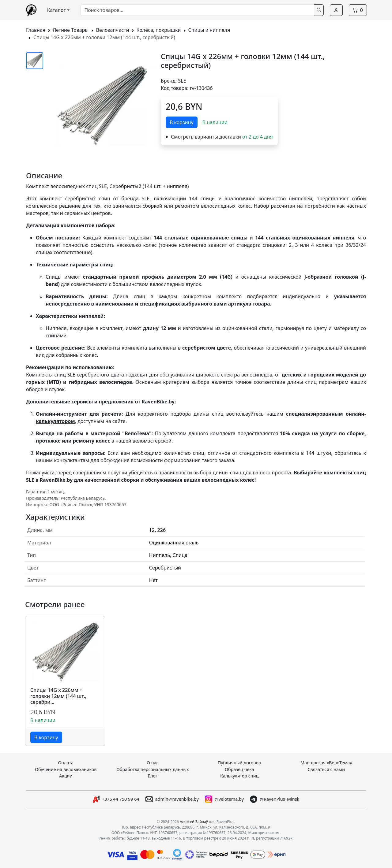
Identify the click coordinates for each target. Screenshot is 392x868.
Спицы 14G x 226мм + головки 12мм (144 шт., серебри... (58, 696)
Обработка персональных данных (153, 769)
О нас (153, 763)
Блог (153, 776)
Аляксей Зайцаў (194, 822)
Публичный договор (239, 763)
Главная (36, 30)
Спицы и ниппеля (209, 30)
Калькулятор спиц (239, 776)
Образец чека (239, 769)
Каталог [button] (57, 10)
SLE (182, 81)
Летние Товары (71, 30)
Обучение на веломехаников (66, 769)
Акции (66, 776)
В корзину (182, 122)
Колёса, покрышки (159, 30)
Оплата (66, 763)
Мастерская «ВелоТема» (326, 763)
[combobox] (197, 10)
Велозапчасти (113, 30)
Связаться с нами (326, 769)
